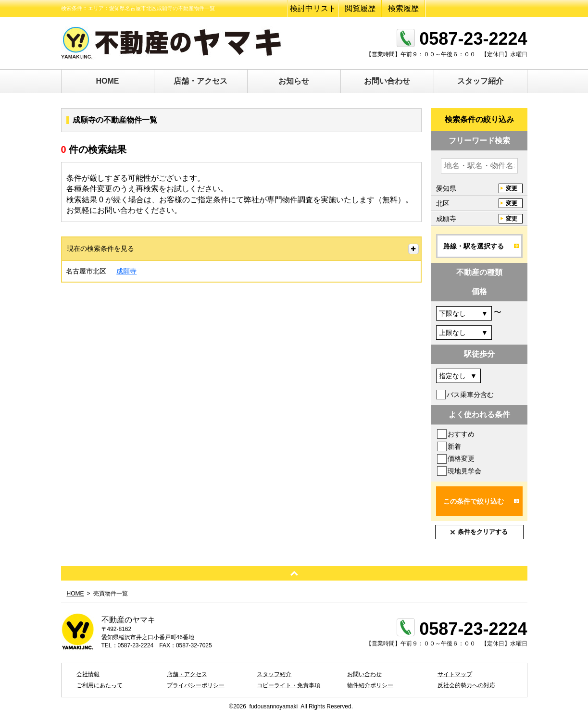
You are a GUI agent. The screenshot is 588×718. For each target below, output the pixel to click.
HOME (108, 81)
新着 (454, 446)
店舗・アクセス (200, 81)
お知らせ (294, 81)
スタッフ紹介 (480, 81)
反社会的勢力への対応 (466, 685)
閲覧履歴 (360, 8)
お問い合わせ (387, 81)
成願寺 (126, 271)
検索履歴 (403, 8)
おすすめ (461, 434)
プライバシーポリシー (196, 685)
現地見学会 (464, 471)
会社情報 (88, 674)
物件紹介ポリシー (370, 685)
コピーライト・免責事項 (288, 685)
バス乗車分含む (470, 395)
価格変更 (461, 458)
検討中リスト (313, 8)
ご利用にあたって (100, 685)
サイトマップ (455, 674)
